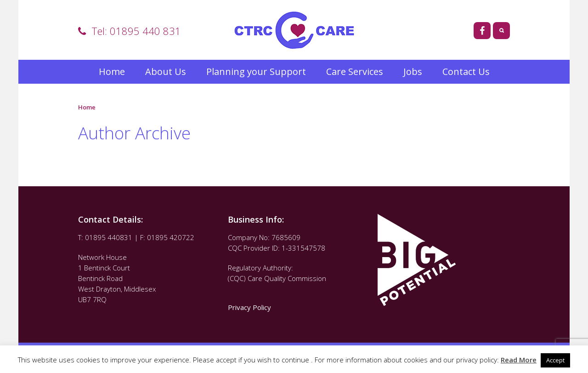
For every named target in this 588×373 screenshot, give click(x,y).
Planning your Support (256, 72)
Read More (519, 360)
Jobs (413, 72)
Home (112, 72)
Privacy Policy (250, 307)
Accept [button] (555, 360)
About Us (166, 72)
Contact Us (466, 72)
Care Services (355, 72)
